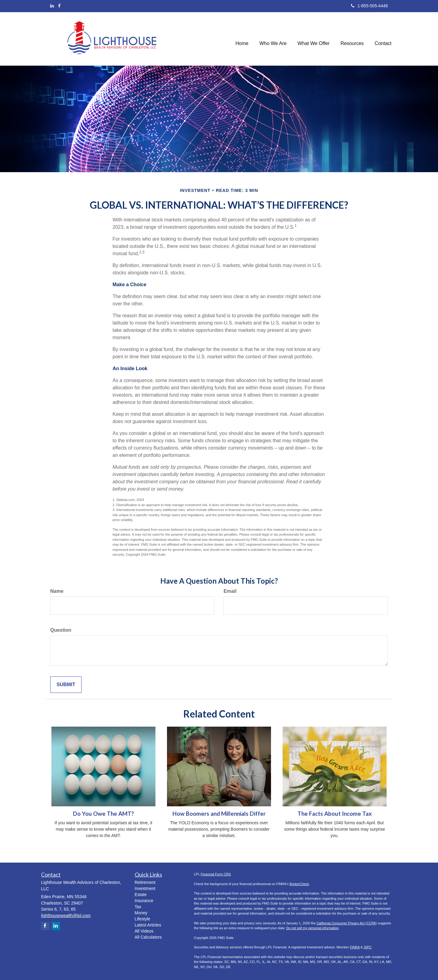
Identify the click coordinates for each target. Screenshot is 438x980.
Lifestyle (143, 919)
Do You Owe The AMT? (103, 814)
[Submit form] (66, 685)
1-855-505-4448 (369, 6)
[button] (273, 39)
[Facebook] (59, 6)
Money (141, 913)
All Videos (144, 931)
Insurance (144, 901)
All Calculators (148, 937)
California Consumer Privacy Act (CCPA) (347, 923)
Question (61, 630)
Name (57, 591)
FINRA (355, 947)
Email (230, 591)
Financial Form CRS (216, 874)
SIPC (368, 947)
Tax (138, 907)
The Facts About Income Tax (335, 814)
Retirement (145, 882)
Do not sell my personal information (312, 928)
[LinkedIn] (52, 6)
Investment (145, 888)
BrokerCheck (299, 884)
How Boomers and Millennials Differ (219, 814)
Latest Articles (148, 925)
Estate (141, 895)
